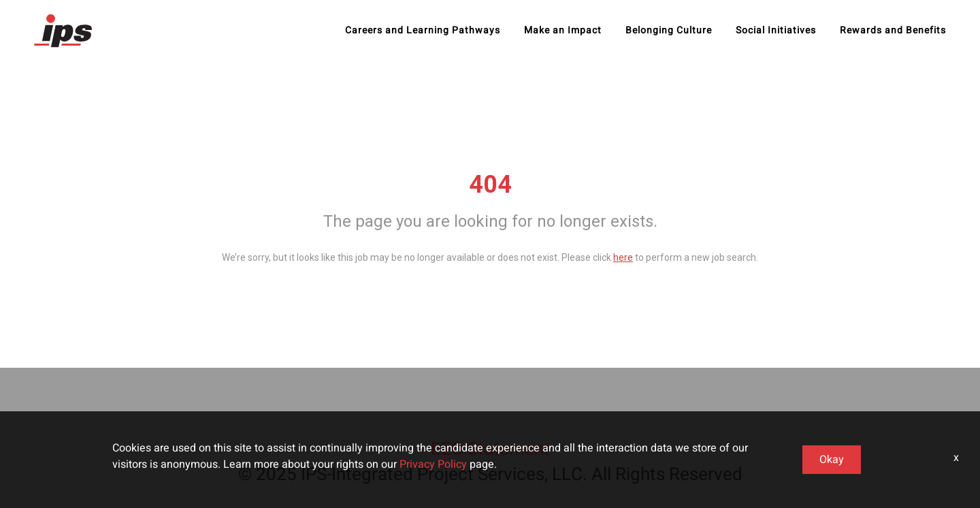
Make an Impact (563, 31)
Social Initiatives (776, 31)
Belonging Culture (669, 31)
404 (490, 185)
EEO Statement (490, 449)
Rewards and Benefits (893, 31)
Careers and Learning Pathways (423, 31)
